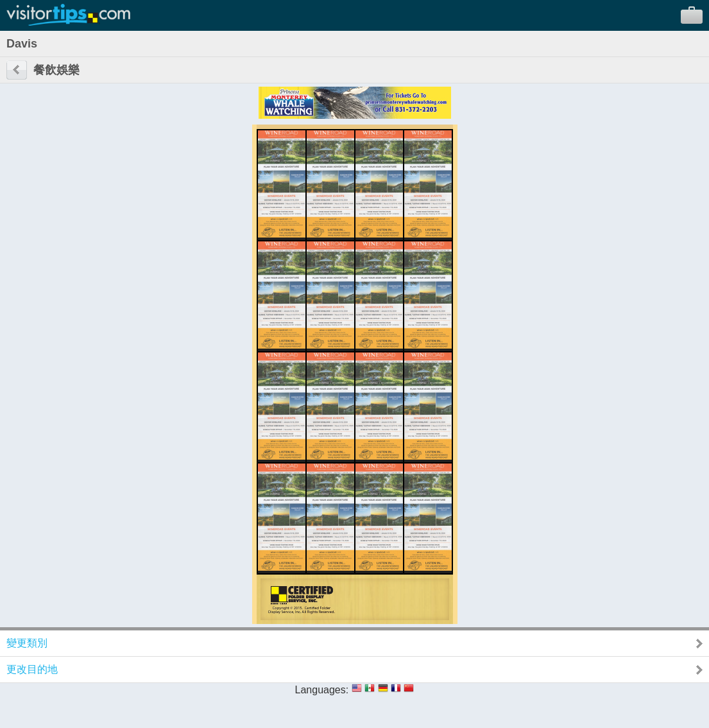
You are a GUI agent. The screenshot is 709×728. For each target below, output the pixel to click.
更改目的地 (32, 669)
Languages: (322, 690)
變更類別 (27, 643)
